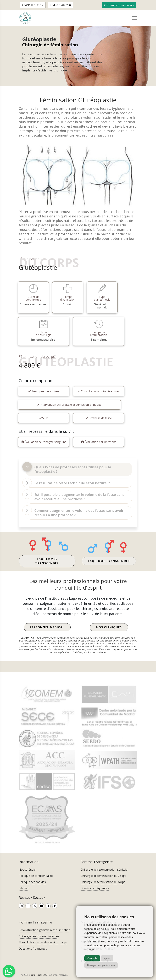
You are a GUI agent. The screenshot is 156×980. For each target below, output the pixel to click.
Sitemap (24, 888)
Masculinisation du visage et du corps (43, 942)
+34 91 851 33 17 (33, 5)
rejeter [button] (107, 958)
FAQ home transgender (109, 561)
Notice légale (27, 870)
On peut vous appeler (119, 5)
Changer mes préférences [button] (101, 965)
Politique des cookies (32, 882)
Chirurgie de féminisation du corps (103, 882)
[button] (119, 5)
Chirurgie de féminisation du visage (103, 876)
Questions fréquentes (95, 888)
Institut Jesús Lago (38, 975)
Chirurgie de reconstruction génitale (104, 870)
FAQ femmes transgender (47, 561)
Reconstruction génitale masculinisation (44, 930)
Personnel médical (47, 627)
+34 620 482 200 (60, 5)
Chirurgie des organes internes (39, 936)
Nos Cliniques (109, 627)
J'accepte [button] (92, 958)
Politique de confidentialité (36, 876)
